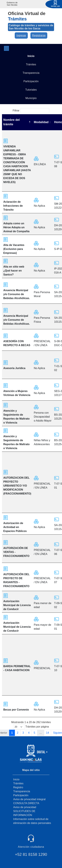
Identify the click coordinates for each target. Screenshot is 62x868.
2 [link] (18, 733)
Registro (18, 787)
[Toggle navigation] (6, 48)
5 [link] (34, 733)
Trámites (18, 783)
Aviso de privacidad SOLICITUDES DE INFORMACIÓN (25, 811)
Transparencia (22, 791)
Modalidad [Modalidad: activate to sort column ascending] (41, 122)
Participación (21, 795)
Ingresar (21, 35)
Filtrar (31, 111)
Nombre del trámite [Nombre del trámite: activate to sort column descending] (11, 122)
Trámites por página (31, 727)
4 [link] (29, 733)
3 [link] (23, 733)
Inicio (16, 779)
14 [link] (48, 733)
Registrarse (39, 35)
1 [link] (12, 733)
